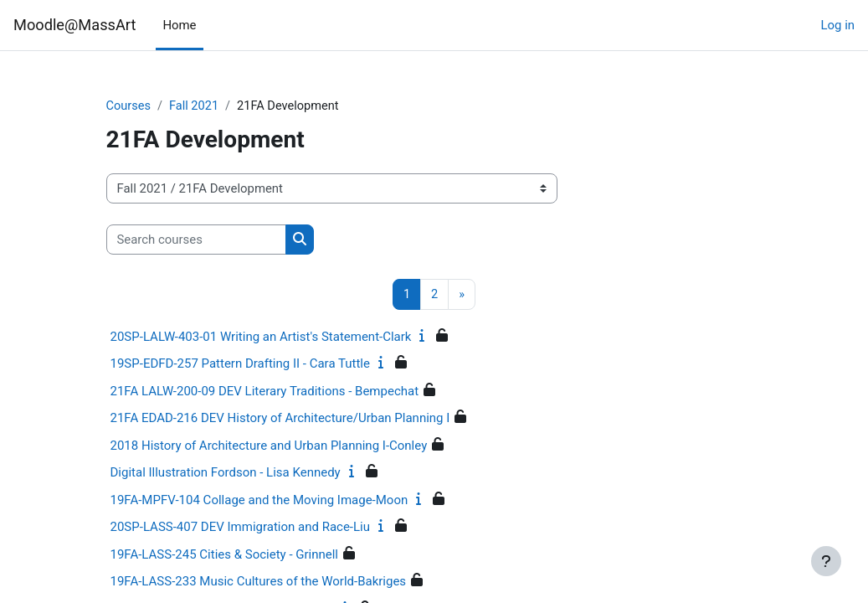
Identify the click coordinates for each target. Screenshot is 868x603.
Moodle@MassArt (74, 25)
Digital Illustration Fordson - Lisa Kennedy (226, 473)
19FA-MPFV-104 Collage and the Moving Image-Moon (259, 500)
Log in (838, 25)
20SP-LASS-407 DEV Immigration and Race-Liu (240, 528)
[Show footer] (826, 561)
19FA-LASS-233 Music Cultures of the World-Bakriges (259, 582)
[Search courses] (196, 240)
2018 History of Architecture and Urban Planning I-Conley (269, 446)
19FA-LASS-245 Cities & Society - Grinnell (225, 554)
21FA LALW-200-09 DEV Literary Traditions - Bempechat (265, 391)
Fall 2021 (195, 106)
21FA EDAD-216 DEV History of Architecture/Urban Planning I (280, 419)
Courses (129, 106)
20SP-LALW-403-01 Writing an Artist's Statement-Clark (261, 337)
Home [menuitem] (179, 25)
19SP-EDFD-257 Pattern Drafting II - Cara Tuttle (240, 364)
